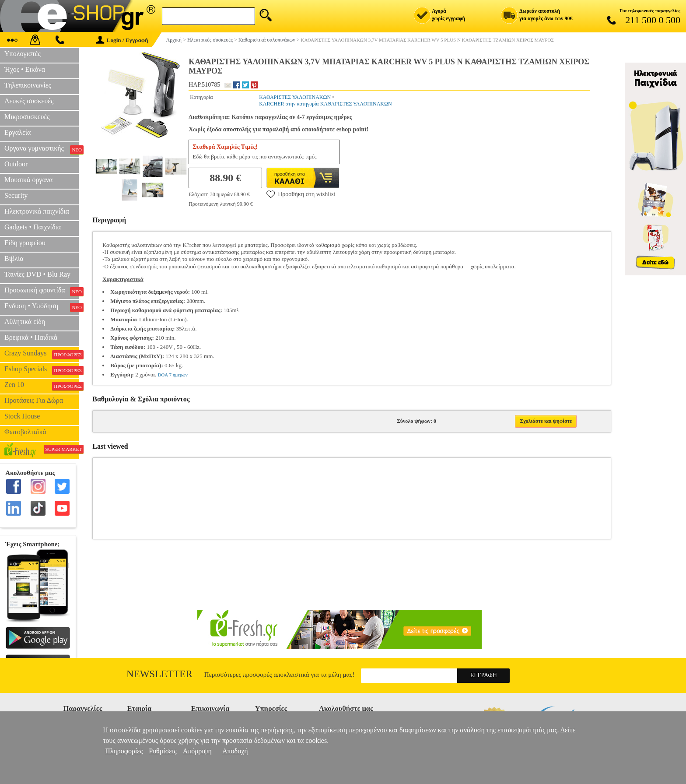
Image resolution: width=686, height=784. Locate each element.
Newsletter (159, 674)
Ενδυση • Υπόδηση (42, 307)
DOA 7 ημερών (172, 375)
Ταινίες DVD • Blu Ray (37, 274)
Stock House (22, 416)
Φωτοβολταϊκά (25, 432)
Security (16, 195)
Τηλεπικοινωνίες (28, 85)
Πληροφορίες (124, 751)
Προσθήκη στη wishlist (301, 194)
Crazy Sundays (42, 354)
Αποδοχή (235, 751)
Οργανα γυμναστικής (42, 149)
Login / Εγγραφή (122, 40)
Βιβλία (14, 258)
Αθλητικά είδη (25, 322)
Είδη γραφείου (25, 243)
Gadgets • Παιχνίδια (33, 227)
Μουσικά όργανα (28, 180)
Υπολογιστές (23, 54)
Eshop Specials (42, 370)
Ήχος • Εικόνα (25, 69)
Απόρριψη (197, 751)
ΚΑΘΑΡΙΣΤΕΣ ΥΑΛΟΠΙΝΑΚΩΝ (295, 97)
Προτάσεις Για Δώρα (34, 400)
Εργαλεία (17, 132)
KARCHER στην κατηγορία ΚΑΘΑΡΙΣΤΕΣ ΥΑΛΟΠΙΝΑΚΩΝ (325, 104)
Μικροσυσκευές (27, 117)
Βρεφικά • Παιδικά (31, 337)
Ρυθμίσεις (163, 751)
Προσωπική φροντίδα (42, 291)
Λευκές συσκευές (29, 101)
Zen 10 (42, 386)
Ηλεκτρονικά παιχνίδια (37, 211)
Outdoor (16, 164)
